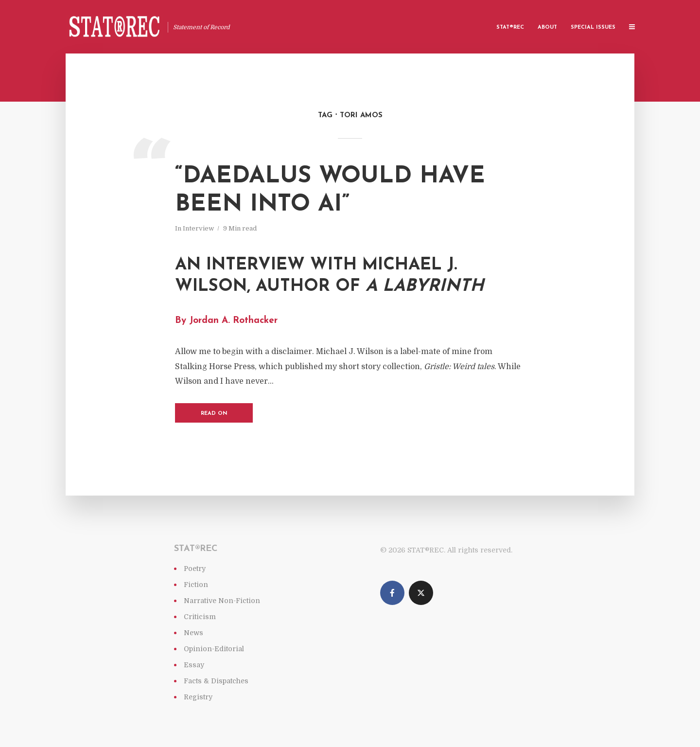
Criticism (200, 617)
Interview (198, 228)
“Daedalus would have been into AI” (330, 191)
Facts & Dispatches (216, 681)
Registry (198, 697)
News (193, 633)
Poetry (195, 569)
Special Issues (593, 27)
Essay (194, 665)
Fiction (196, 585)
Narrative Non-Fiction (222, 601)
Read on (214, 414)
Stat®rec (510, 27)
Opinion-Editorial (214, 649)
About (547, 27)
